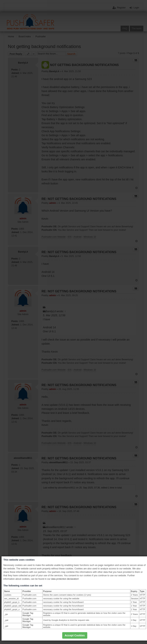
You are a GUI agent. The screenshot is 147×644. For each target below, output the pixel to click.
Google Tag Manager (28, 614)
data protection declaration (65, 579)
